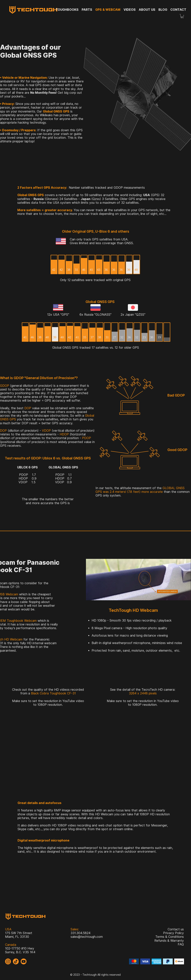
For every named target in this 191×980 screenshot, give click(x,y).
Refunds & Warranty (169, 941)
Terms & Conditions (170, 937)
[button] (182, 16)
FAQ (181, 944)
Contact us (176, 929)
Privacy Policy (173, 933)
